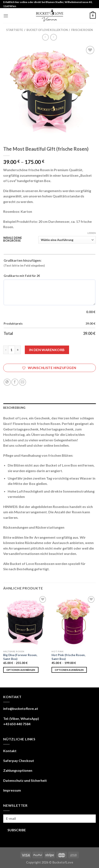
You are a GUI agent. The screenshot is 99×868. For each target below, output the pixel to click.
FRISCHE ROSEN (82, 30)
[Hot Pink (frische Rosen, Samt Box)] (74, 621)
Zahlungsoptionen (18, 770)
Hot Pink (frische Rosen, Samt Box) (68, 657)
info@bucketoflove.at (21, 708)
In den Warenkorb (47, 350)
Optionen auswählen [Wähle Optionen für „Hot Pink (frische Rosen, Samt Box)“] (69, 670)
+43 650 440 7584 (17, 724)
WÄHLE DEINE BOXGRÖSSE (13, 239)
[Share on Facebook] (15, 382)
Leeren (92, 233)
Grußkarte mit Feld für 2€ (22, 276)
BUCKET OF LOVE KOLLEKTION (47, 30)
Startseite (15, 30)
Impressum (12, 790)
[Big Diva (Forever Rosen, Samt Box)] (25, 621)
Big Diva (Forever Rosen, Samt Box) (20, 657)
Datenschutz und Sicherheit (25, 780)
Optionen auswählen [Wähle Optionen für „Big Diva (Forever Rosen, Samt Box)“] (21, 670)
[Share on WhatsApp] (7, 382)
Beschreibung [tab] (14, 408)
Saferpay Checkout (19, 761)
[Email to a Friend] (23, 382)
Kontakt (10, 751)
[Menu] (6, 16)
